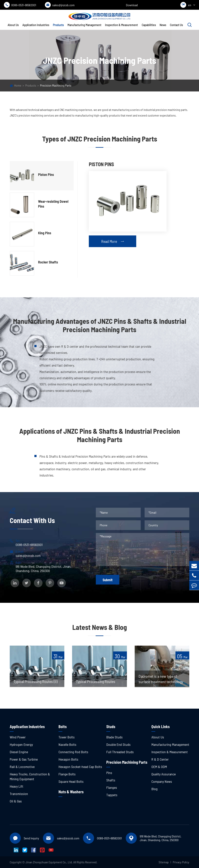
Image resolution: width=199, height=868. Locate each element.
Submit (108, 580)
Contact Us (176, 25)
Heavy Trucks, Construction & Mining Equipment (30, 776)
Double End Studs (118, 744)
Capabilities (149, 25)
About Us (13, 25)
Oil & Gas (16, 801)
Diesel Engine (19, 752)
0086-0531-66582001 (20, 5)
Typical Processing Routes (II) (36, 681)
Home (18, 85)
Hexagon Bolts (68, 759)
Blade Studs (114, 737)
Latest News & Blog (100, 627)
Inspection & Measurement (121, 25)
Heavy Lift (17, 786)
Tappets (112, 795)
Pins (109, 773)
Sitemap (164, 862)
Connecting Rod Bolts (73, 752)
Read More (113, 241)
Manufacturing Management (84, 25)
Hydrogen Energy (21, 744)
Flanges (112, 787)
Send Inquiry (31, 838)
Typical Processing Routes (96, 681)
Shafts (111, 780)
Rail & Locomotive (22, 767)
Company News (162, 781)
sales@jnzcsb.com (60, 5)
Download (132, 5)
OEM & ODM (159, 767)
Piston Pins (46, 175)
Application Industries (36, 25)
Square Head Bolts (71, 781)
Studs (111, 727)
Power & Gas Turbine (24, 759)
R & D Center (160, 759)
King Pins (45, 233)
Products (58, 25)
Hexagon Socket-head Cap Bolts (80, 767)
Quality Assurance (164, 774)
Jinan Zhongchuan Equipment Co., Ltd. (49, 862)
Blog (154, 789)
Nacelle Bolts (67, 744)
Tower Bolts (67, 737)
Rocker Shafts (48, 262)
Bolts (63, 727)
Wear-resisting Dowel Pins (53, 204)
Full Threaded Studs (120, 752)
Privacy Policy (181, 862)
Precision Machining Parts (56, 85)
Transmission (19, 794)
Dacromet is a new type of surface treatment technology (161, 679)
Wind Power (18, 737)
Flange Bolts (67, 774)
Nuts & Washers (71, 792)
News (163, 25)
